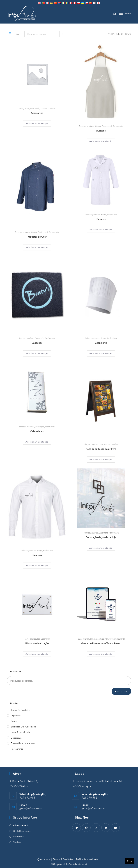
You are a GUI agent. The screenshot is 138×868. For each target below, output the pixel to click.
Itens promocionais (20, 732)
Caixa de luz (37, 431)
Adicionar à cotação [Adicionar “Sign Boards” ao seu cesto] (37, 654)
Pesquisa (121, 691)
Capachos (37, 343)
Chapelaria (101, 343)
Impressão (16, 715)
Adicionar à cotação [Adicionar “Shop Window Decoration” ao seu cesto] (101, 548)
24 (122, 34)
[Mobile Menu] (124, 14)
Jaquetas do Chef (37, 237)
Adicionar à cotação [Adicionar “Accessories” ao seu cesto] (37, 123)
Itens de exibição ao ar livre (101, 449)
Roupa (98, 126)
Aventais (101, 131)
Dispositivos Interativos (103, 639)
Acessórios (37, 113)
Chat (130, 861)
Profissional (107, 126)
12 (118, 34)
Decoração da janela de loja (101, 537)
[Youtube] (115, 828)
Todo (128, 34)
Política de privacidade (87, 859)
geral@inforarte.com (31, 808)
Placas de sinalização (37, 643)
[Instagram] (96, 828)
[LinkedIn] (106, 828)
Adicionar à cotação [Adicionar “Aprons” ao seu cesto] (101, 141)
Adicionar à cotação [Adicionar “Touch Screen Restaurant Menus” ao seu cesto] (101, 654)
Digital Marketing (22, 831)
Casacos (101, 219)
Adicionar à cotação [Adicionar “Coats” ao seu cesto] (101, 230)
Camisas (37, 555)
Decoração (40, 338)
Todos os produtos (48, 108)
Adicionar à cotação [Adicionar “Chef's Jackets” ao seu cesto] (37, 247)
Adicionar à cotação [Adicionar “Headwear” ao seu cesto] (101, 353)
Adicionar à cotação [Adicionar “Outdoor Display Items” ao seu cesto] (101, 459)
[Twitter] (77, 828)
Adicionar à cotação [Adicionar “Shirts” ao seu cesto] (37, 566)
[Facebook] (86, 828)
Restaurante (118, 126)
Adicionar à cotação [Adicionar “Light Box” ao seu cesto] (37, 442)
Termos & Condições (63, 859)
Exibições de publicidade (29, 108)
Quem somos (44, 859)
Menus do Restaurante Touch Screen (101, 643)
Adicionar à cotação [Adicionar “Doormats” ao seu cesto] (37, 353)
